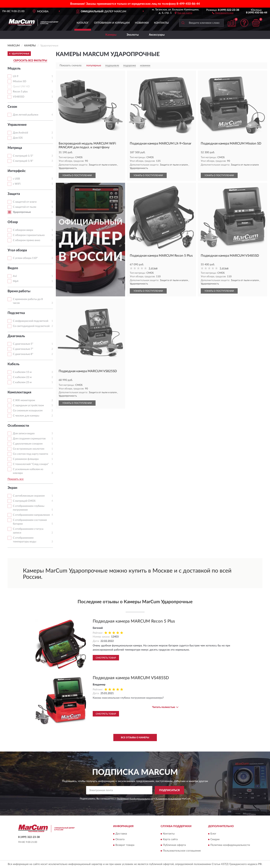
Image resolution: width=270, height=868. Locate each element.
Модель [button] (14, 69)
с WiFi (17, 184)
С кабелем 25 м (22, 382)
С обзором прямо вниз (26, 240)
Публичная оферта (174, 845)
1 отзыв (153, 268)
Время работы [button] (19, 291)
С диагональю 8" (23, 354)
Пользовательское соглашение (182, 851)
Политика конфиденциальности (230, 845)
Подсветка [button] (16, 313)
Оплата (120, 839)
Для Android (20, 133)
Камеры (111, 35)
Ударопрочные (22, 212)
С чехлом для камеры (26, 416)
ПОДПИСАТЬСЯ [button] (169, 790)
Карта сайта (170, 839)
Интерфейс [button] (17, 171)
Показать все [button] (16, 479)
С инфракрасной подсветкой (31, 321)
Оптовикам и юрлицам (112, 23)
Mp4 (16, 281)
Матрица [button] (15, 148)
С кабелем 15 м (22, 372)
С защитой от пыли (25, 207)
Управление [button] (17, 125)
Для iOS (18, 138)
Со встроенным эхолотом (29, 449)
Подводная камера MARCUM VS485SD (131, 678)
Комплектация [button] (19, 392)
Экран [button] (12, 488)
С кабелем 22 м (22, 377)
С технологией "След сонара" (31, 464)
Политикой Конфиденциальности (135, 799)
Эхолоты (133, 35)
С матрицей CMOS (24, 501)
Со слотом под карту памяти (30, 454)
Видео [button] (13, 268)
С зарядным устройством (28, 405)
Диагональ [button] (16, 336)
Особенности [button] (18, 426)
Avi (15, 276)
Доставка (121, 834)
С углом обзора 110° (25, 258)
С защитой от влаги (25, 202)
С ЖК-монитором (24, 400)
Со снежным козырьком (28, 411)
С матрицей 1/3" (23, 156)
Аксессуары (157, 35)
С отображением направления (31, 515)
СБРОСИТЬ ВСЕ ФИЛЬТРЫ (30, 61)
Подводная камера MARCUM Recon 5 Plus (134, 621)
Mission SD (20, 81)
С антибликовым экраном (29, 496)
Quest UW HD (21, 87)
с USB (16, 179)
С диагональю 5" (23, 344)
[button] (223, 13)
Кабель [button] (14, 364)
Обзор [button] (13, 222)
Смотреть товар (106, 658)
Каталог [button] (83, 23)
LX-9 (16, 76)
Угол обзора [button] (17, 250)
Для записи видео (24, 434)
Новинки (142, 23)
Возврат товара (125, 845)
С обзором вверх (23, 230)
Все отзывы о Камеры (135, 738)
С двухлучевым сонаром (28, 444)
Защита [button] (14, 194)
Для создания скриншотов (29, 439)
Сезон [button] (12, 107)
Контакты (161, 23)
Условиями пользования (168, 799)
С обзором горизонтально (29, 235)
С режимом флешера (26, 459)
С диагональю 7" (23, 349)
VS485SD (19, 97)
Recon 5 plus (20, 92)
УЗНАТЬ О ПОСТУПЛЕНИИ (77, 175)
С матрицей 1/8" (23, 161)
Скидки (215, 839)
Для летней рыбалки (26, 115)
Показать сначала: (71, 66)
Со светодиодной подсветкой (31, 326)
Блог (213, 834)
